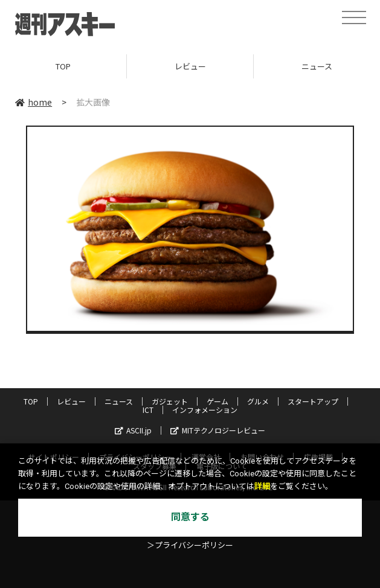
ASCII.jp (133, 430)
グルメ (258, 401)
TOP (63, 66)
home (34, 102)
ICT (148, 410)
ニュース (119, 401)
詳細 (262, 486)
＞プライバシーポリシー (190, 545)
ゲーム (217, 401)
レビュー (190, 66)
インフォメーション (205, 410)
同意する (190, 517)
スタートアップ (313, 401)
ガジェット (170, 401)
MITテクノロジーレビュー (218, 430)
